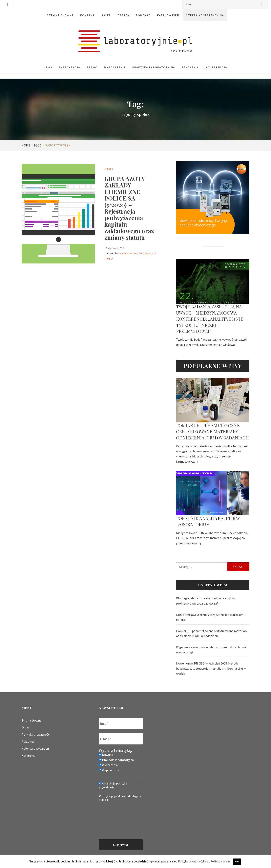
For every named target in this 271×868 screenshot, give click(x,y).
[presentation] (115, 820)
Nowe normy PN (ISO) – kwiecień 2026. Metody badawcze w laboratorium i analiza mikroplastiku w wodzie (211, 668)
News (48, 67)
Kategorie (28, 756)
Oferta (123, 15)
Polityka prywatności (36, 734)
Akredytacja (70, 67)
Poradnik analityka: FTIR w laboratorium (208, 521)
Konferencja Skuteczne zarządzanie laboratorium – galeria (211, 617)
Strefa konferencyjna (205, 15)
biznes (124, 253)
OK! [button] (237, 862)
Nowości (106, 755)
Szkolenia (190, 67)
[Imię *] (121, 724)
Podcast (143, 15)
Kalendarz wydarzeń (35, 748)
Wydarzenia (108, 765)
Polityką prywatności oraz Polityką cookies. (205, 861)
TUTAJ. (104, 800)
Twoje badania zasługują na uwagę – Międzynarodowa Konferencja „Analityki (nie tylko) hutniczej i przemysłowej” (210, 319)
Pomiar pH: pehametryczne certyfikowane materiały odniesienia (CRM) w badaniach (212, 432)
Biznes (109, 169)
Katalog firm (168, 15)
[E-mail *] (121, 739)
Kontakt (88, 15)
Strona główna (60, 15)
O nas (25, 727)
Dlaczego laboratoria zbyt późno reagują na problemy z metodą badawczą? (206, 601)
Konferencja (216, 67)
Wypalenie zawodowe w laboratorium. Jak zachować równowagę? (211, 650)
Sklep (106, 15)
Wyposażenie (115, 67)
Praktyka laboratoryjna (154, 67)
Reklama (28, 742)
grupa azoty (137, 253)
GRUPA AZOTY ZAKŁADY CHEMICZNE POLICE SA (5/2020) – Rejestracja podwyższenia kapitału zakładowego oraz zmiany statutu (129, 208)
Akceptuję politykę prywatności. (113, 785)
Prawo (92, 67)
